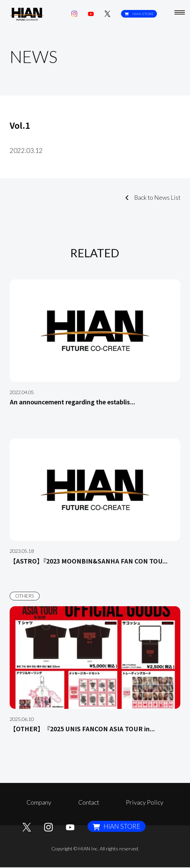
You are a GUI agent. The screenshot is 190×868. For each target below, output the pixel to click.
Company (40, 802)
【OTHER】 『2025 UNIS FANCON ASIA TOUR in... (86, 728)
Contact (89, 802)
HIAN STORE (139, 14)
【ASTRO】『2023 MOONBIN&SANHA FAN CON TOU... (93, 561)
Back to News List (151, 197)
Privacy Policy (144, 802)
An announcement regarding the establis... (76, 401)
